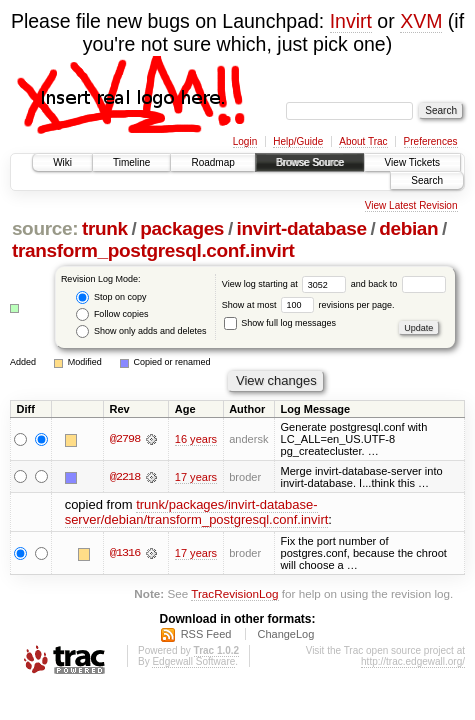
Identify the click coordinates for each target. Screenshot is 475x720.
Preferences (431, 141)
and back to (398, 284)
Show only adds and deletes (141, 331)
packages (182, 228)
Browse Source (310, 162)
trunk (105, 228)
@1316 (125, 553)
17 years (196, 477)
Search (427, 180)
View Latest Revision (411, 205)
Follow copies (112, 314)
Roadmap (212, 162)
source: (45, 228)
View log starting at (286, 284)
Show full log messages (280, 323)
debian (408, 228)
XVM (421, 21)
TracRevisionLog (234, 593)
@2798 (125, 439)
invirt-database (302, 228)
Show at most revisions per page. (308, 305)
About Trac (363, 141)
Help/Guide (298, 141)
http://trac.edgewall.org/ (413, 661)
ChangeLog (285, 634)
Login (245, 141)
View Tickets (412, 162)
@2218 (125, 477)
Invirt (351, 21)
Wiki (62, 162)
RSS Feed (206, 634)
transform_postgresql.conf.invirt (153, 250)
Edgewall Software (193, 661)
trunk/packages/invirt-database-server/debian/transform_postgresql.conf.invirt (197, 512)
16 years (196, 439)
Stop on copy (111, 297)
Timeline (131, 162)
